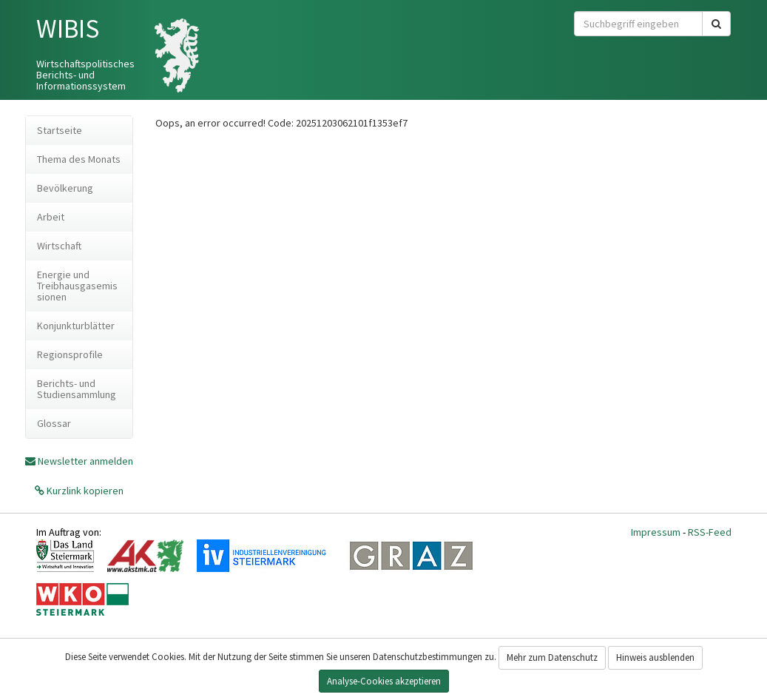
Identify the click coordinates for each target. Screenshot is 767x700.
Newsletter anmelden (85, 461)
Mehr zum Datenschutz (552, 657)
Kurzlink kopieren (84, 491)
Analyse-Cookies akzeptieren (384, 681)
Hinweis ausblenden (655, 657)
